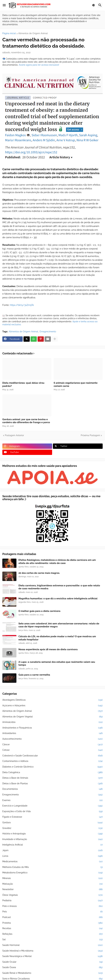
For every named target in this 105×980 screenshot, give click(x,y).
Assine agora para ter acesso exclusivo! (39, 65)
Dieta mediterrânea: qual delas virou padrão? (23, 384)
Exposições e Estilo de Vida (52, 811)
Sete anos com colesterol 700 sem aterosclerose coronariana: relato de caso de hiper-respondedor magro (59, 625)
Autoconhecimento (52, 739)
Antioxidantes (52, 733)
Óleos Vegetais (52, 895)
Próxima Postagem (90, 435)
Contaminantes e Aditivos (52, 761)
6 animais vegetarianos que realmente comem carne (76, 384)
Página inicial (9, 33)
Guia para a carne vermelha (34, 675)
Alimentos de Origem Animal (33, 33)
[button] (4, 5)
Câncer (52, 745)
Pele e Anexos (52, 906)
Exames (52, 800)
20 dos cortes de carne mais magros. (39, 573)
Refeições (52, 934)
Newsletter (52, 889)
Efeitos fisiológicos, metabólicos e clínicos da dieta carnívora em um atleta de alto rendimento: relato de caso (57, 562)
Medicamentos (52, 862)
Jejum (52, 850)
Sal (52, 940)
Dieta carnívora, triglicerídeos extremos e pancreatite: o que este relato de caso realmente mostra (59, 587)
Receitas (52, 928)
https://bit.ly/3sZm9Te (22, 305)
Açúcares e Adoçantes (52, 706)
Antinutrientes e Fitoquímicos (52, 728)
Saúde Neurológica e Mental (52, 956)
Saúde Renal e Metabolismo (52, 973)
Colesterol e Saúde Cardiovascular (52, 756)
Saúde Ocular (52, 962)
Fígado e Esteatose (52, 817)
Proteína (52, 923)
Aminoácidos (52, 722)
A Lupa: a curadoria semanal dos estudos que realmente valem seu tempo (57, 664)
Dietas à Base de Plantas (52, 784)
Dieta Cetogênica (52, 773)
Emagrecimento (48, 332)
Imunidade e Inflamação (52, 839)
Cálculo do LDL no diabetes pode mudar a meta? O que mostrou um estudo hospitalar (57, 638)
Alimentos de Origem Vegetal (52, 717)
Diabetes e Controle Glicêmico (52, 767)
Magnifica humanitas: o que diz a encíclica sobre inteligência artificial (58, 599)
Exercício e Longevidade (52, 806)
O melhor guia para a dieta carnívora (39, 611)
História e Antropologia (52, 834)
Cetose (52, 750)
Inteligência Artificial (52, 845)
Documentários (52, 789)
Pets (52, 912)
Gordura (52, 823)
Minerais (52, 878)
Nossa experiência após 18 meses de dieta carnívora (48, 649)
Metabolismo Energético (52, 873)
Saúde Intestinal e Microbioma (52, 951)
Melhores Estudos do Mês (52, 867)
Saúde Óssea (52, 967)
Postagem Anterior (14, 435)
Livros (52, 856)
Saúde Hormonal (52, 945)
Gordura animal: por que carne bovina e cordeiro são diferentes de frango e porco (26, 421)
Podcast (52, 917)
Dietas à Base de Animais (52, 778)
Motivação (52, 884)
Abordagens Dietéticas (52, 700)
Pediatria (52, 901)
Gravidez (52, 828)
